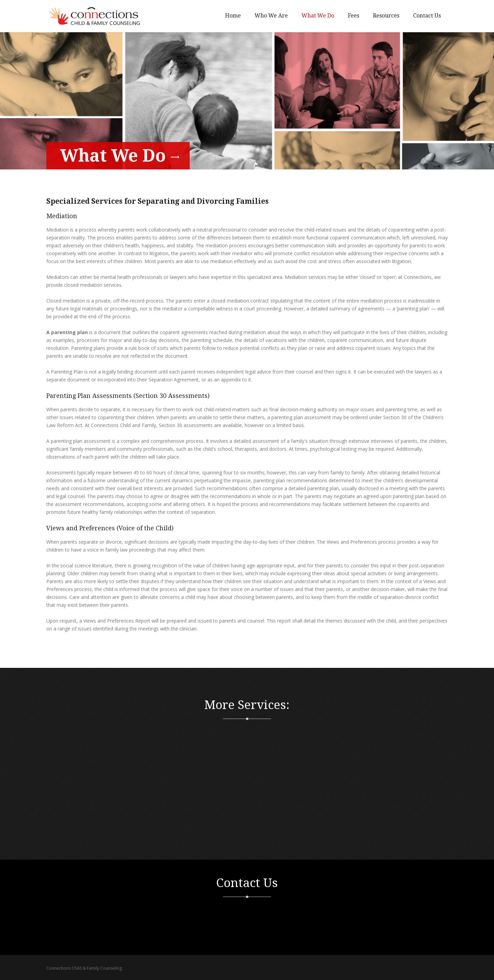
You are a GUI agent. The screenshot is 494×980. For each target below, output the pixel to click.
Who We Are (271, 16)
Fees (354, 16)
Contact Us (427, 16)
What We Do (318, 16)
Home (233, 16)
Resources (386, 16)
